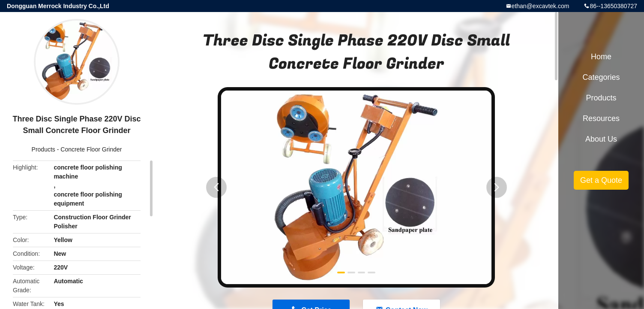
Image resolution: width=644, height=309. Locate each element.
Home (601, 57)
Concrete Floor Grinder (91, 149)
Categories (601, 77)
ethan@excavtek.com (541, 6)
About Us (601, 139)
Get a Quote (601, 180)
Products (43, 149)
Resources (601, 118)
